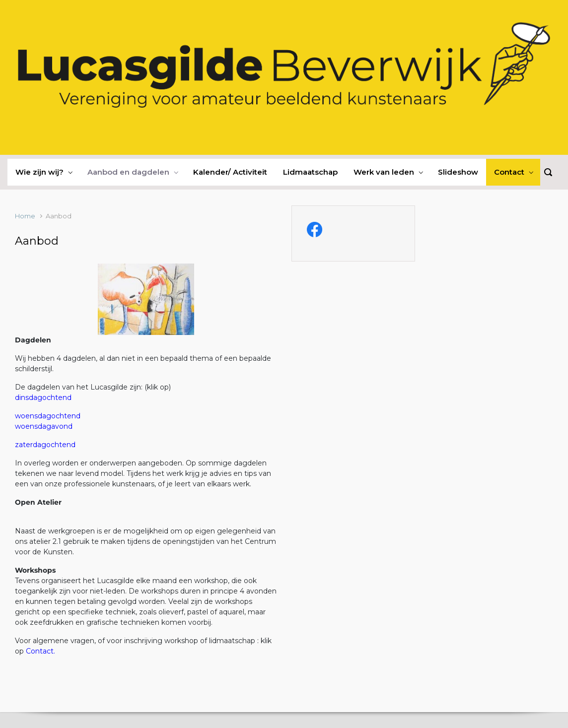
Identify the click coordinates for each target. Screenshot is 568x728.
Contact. (40, 651)
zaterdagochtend (45, 445)
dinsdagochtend (43, 397)
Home (25, 216)
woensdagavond (44, 426)
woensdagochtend (48, 416)
